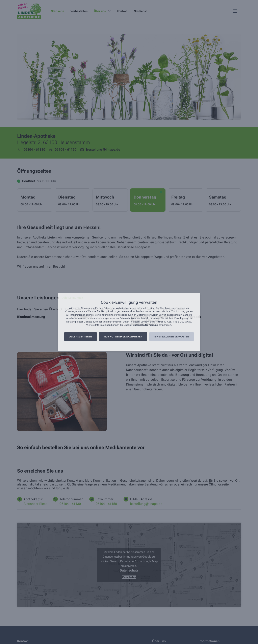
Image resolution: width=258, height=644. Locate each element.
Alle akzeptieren (81, 337)
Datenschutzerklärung (145, 325)
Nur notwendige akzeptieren (123, 337)
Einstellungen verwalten (172, 337)
